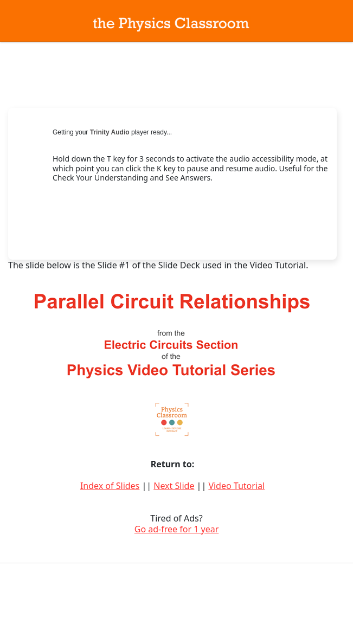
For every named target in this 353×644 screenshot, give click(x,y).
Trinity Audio (110, 132)
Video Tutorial (236, 486)
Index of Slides (110, 486)
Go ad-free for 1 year (177, 529)
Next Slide (174, 486)
